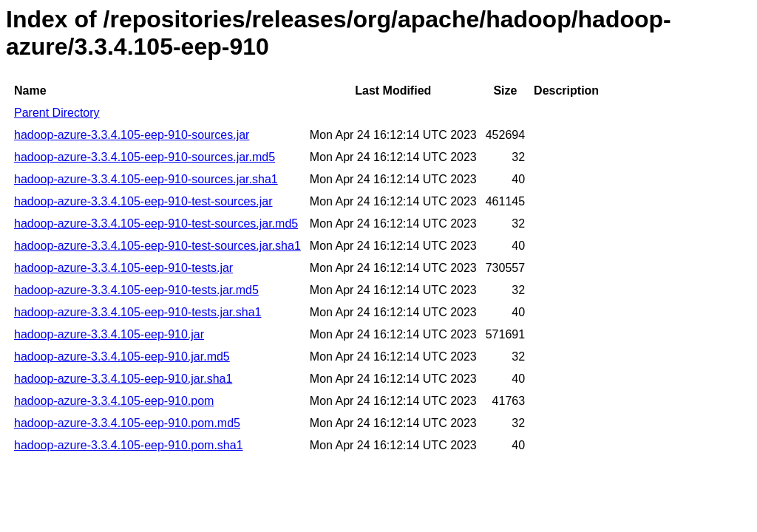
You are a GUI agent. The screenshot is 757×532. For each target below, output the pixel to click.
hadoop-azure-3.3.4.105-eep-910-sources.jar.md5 (145, 157)
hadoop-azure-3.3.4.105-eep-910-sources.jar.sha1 (146, 179)
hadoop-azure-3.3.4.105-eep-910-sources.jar (132, 135)
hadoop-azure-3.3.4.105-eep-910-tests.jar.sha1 (138, 312)
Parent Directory (57, 113)
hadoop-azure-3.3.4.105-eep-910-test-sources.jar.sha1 (157, 246)
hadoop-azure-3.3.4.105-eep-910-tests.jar (123, 268)
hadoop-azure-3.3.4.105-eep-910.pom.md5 (127, 423)
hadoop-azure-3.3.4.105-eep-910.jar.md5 (122, 357)
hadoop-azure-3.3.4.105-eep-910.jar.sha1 (123, 379)
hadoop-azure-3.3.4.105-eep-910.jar (109, 334)
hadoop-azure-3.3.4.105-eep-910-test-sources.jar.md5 (156, 224)
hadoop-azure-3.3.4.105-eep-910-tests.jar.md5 (136, 290)
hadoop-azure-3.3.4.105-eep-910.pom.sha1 (129, 445)
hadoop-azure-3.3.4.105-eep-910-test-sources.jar (143, 201)
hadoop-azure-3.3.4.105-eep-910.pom (114, 401)
